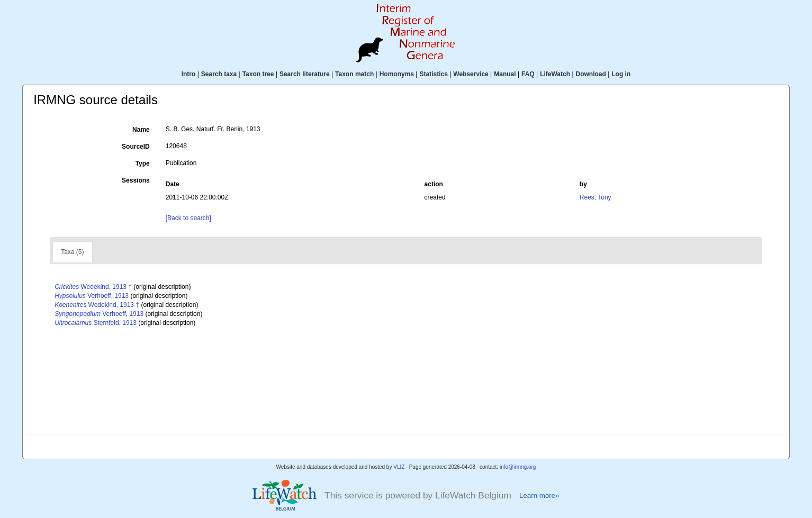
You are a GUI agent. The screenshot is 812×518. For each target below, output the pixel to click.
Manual (505, 74)
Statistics (433, 74)
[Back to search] (188, 218)
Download (591, 74)
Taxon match (354, 74)
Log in (621, 74)
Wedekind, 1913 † (93, 287)
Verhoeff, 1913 (92, 296)
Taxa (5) (72, 252)
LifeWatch (555, 74)
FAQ (528, 74)
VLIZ (399, 467)
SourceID (136, 147)
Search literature (305, 74)
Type (143, 163)
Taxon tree (258, 74)
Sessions (136, 180)
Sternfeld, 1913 (96, 323)
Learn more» (539, 496)
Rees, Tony (596, 197)
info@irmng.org (518, 467)
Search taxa (219, 74)
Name (141, 130)
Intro (189, 74)
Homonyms (397, 74)
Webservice (471, 74)
